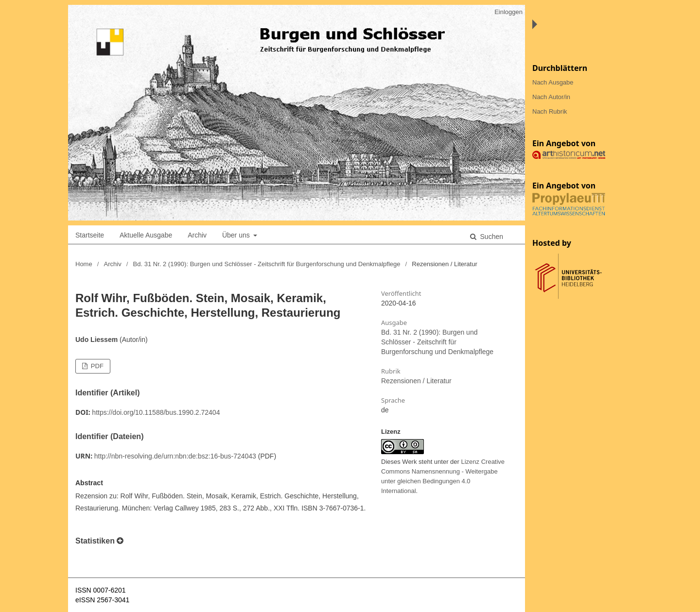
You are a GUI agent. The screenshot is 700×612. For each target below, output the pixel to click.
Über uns (237, 235)
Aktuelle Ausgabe (146, 235)
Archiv (197, 235)
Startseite (90, 235)
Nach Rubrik (550, 111)
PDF (96, 366)
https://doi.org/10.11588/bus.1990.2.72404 (156, 412)
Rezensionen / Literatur (416, 381)
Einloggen (508, 12)
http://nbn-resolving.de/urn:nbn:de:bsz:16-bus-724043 (175, 456)
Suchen (491, 237)
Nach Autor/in (551, 97)
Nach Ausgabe (553, 82)
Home (84, 264)
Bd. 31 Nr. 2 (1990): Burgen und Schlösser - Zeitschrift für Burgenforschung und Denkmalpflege (267, 264)
